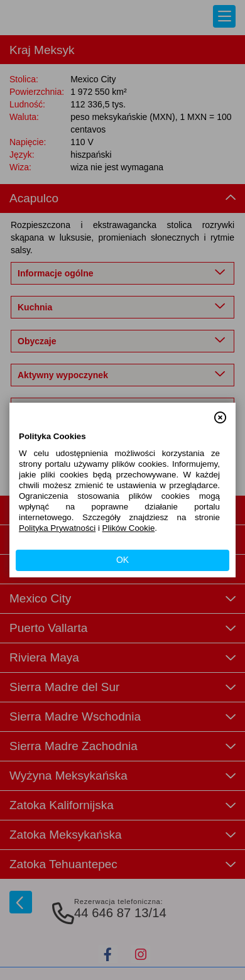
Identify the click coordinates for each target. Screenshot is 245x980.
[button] (220, 412)
